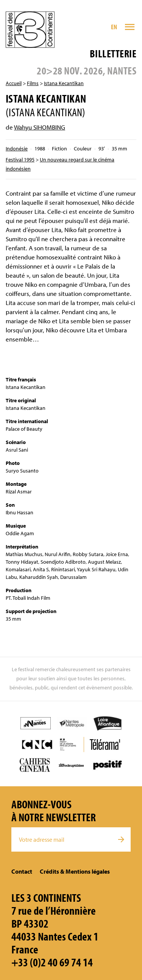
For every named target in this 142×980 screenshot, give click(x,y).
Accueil (14, 83)
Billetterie (113, 53)
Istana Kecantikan (64, 83)
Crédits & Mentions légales (75, 871)
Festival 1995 (20, 160)
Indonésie (17, 149)
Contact (22, 871)
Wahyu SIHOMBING (40, 127)
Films (33, 83)
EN (114, 27)
